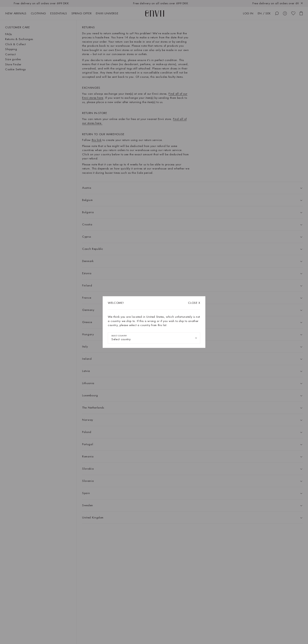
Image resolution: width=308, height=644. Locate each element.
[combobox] (154, 338)
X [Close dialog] (194, 303)
